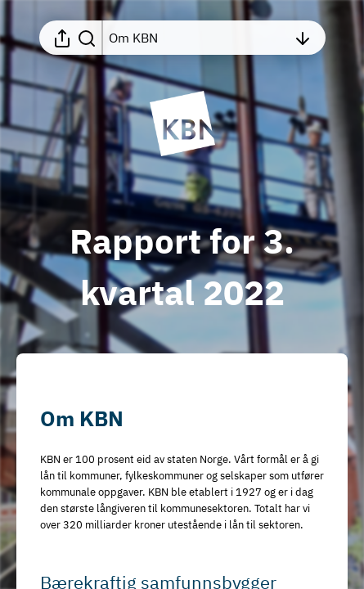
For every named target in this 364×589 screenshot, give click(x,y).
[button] (95, 418)
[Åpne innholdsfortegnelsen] (198, 38)
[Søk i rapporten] (87, 38)
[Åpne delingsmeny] (62, 38)
